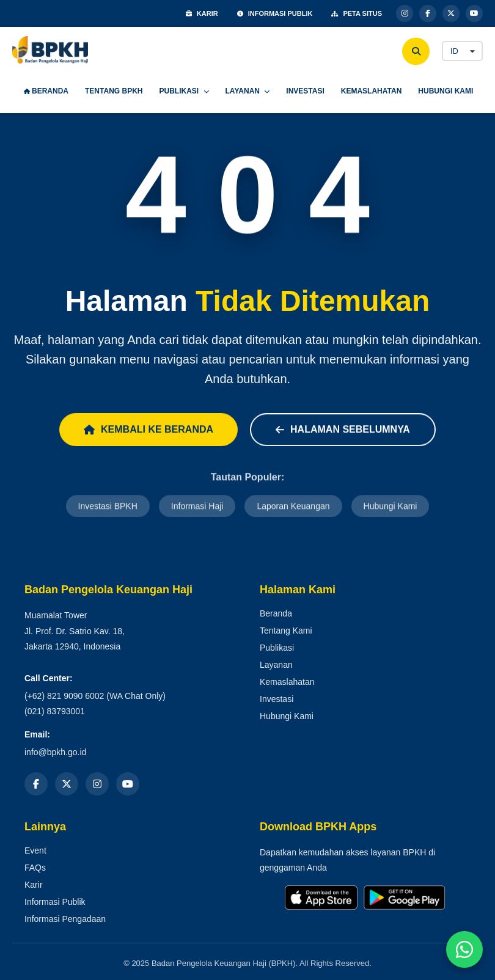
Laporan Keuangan (293, 507)
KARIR (202, 13)
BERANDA (46, 91)
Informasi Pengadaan (65, 919)
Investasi (277, 699)
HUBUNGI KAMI (446, 91)
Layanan (276, 665)
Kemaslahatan (287, 682)
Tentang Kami (286, 631)
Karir (34, 885)
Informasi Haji (197, 507)
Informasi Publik (55, 902)
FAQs (35, 868)
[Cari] (416, 51)
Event (35, 850)
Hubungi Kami (391, 507)
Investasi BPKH (108, 507)
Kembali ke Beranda (148, 430)
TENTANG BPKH (114, 91)
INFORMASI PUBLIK (275, 13)
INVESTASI (305, 91)
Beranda (276, 613)
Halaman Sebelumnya (343, 430)
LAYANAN (248, 91)
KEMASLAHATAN (372, 91)
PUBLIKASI (184, 91)
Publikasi (277, 648)
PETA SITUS (357, 13)
